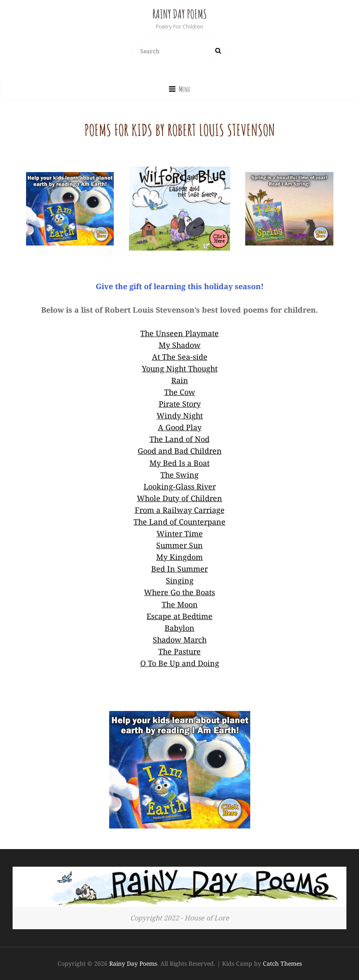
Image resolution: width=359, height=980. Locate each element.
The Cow (180, 392)
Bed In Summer (179, 569)
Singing (180, 580)
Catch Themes (282, 963)
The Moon (180, 604)
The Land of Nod (179, 439)
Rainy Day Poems (180, 14)
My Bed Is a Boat (179, 463)
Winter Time (180, 533)
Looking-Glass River (180, 486)
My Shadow (180, 345)
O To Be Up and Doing (180, 663)
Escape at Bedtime (179, 616)
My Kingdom (179, 557)
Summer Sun (179, 545)
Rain (180, 380)
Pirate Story (180, 404)
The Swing (179, 475)
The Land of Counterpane (179, 522)
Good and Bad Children (180, 451)
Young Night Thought (180, 368)
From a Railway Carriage (180, 510)
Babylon (179, 628)
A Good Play (180, 427)
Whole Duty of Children (179, 498)
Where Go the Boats (179, 592)
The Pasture (179, 651)
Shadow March (180, 640)
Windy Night (180, 416)
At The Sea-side (180, 357)
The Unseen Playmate (179, 333)
